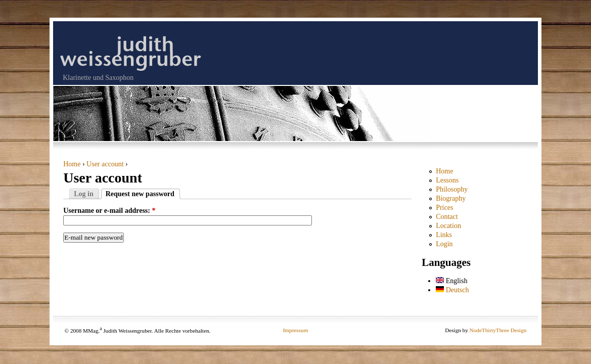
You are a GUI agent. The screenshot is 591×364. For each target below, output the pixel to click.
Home (72, 164)
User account (105, 164)
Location (448, 226)
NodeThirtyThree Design (498, 330)
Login (444, 244)
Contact (447, 217)
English (451, 281)
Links (444, 235)
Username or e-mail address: (109, 211)
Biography (451, 198)
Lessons (447, 180)
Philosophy (452, 189)
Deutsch (452, 290)
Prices (444, 208)
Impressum (296, 330)
